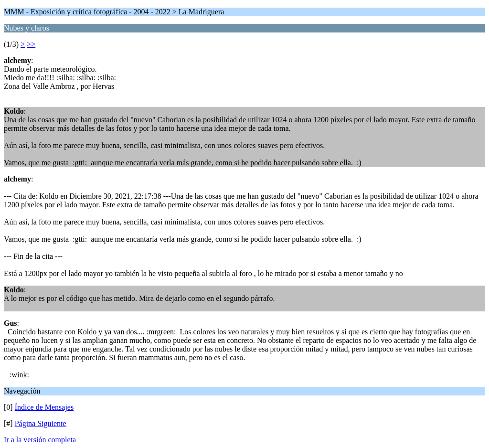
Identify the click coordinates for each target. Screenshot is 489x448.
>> (31, 44)
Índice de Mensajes (44, 407)
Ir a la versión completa (40, 440)
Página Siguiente (41, 423)
